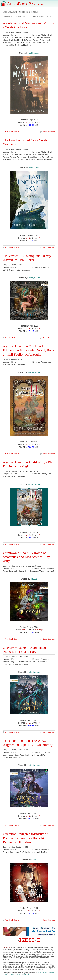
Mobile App (25, 974)
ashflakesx (34, 167)
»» (38, 940)
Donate (51, 973)
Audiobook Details (12, 132)
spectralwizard (34, 372)
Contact (6, 974)
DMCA (18, 974)
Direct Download (49, 132)
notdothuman (34, 672)
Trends (12, 974)
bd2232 (34, 579)
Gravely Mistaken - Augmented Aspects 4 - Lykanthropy (24, 650)
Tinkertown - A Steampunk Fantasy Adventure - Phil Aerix (27, 258)
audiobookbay (43, 973)
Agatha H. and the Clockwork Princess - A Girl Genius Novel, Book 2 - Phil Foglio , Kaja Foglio (29, 350)
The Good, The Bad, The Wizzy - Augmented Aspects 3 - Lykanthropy (28, 743)
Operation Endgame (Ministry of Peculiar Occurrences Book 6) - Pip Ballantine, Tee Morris (27, 838)
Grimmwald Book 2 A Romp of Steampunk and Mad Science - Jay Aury (26, 557)
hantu (34, 860)
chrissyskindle (34, 278)
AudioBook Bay (25, 4)
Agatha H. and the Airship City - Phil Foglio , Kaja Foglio (28, 464)
